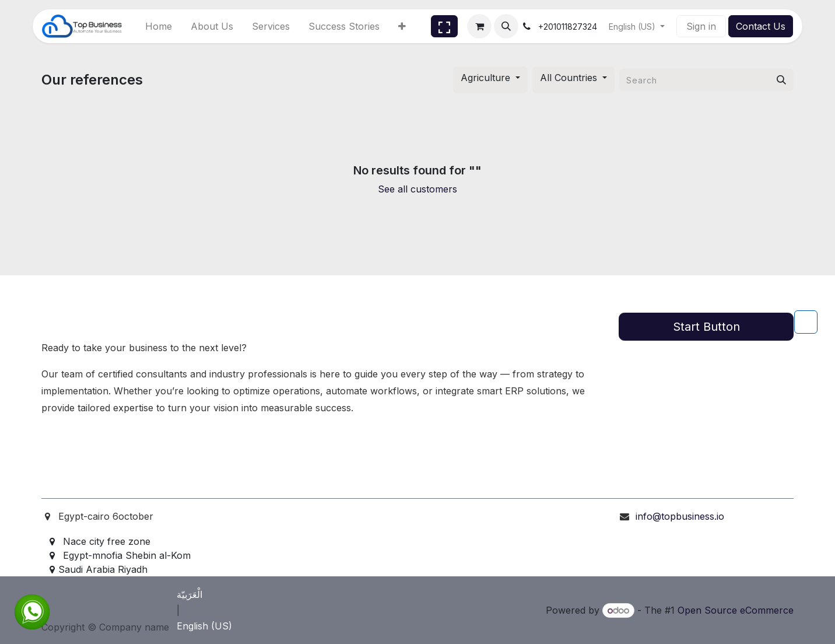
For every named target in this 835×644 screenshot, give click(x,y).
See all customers (417, 189)
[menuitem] (159, 26)
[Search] (781, 80)
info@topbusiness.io (680, 516)
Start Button (706, 327)
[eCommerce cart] (479, 26)
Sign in (701, 26)
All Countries (569, 78)
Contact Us (761, 26)
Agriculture (485, 78)
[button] (506, 26)
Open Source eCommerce (736, 610)
